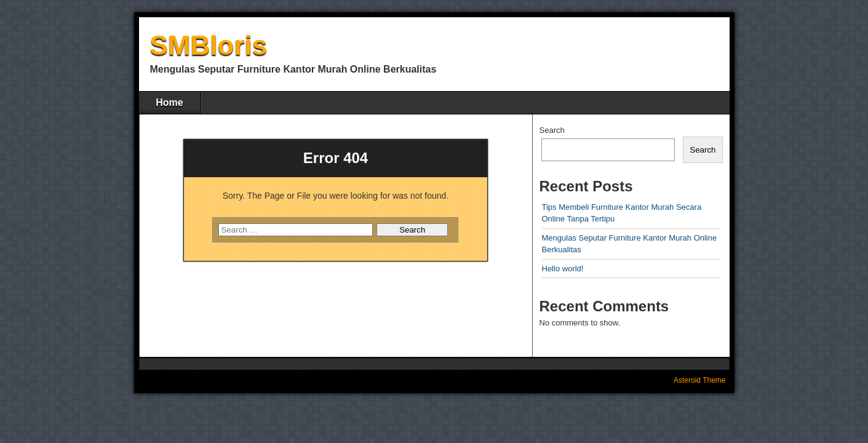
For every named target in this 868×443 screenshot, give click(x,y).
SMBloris (209, 45)
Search (552, 130)
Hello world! (563, 269)
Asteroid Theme (700, 380)
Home (169, 102)
